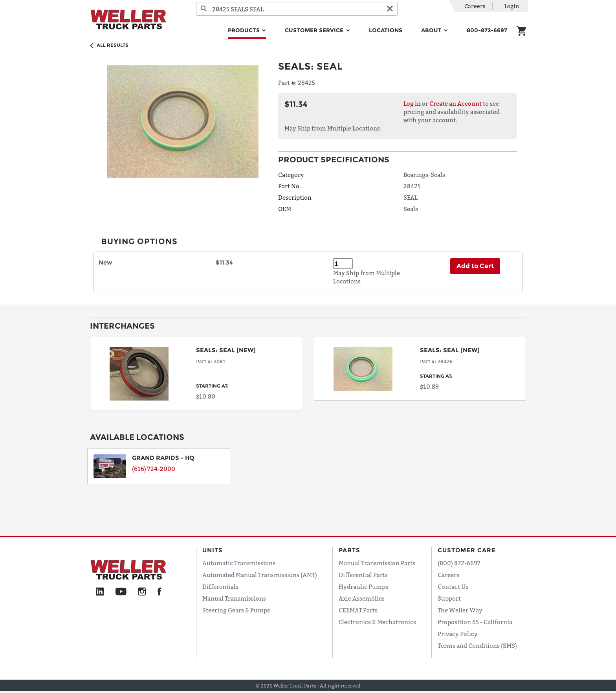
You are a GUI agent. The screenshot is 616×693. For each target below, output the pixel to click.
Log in (412, 103)
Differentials (220, 586)
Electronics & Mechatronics (377, 622)
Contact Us (453, 586)
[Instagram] (142, 592)
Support (449, 598)
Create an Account (456, 103)
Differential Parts (363, 575)
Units (213, 550)
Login (512, 6)
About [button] (432, 30)
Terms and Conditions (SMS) (477, 645)
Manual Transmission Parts (377, 563)
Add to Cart (475, 266)
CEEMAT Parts (358, 610)
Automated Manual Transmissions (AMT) (260, 575)
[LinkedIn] (100, 592)
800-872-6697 (487, 30)
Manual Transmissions (234, 598)
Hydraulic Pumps (363, 586)
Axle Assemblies (362, 598)
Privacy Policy (458, 634)
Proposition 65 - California (475, 622)
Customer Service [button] (315, 30)
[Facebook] (159, 592)
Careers (475, 6)
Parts (349, 550)
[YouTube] (121, 592)
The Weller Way (460, 610)
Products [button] (245, 30)
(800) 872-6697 (459, 563)
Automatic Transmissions (239, 563)
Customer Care (467, 550)
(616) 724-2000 (154, 469)
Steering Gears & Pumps (236, 610)
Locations (386, 30)
